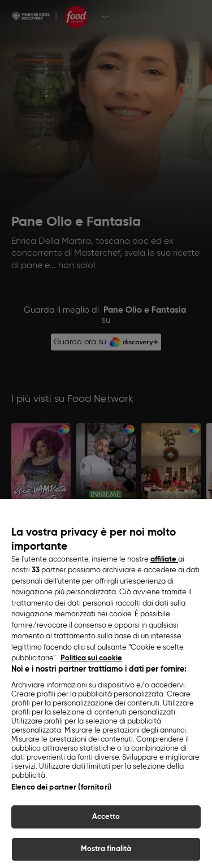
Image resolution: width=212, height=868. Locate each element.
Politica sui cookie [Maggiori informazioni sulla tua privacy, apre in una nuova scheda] (91, 703)
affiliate (164, 604)
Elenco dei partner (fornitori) (61, 832)
